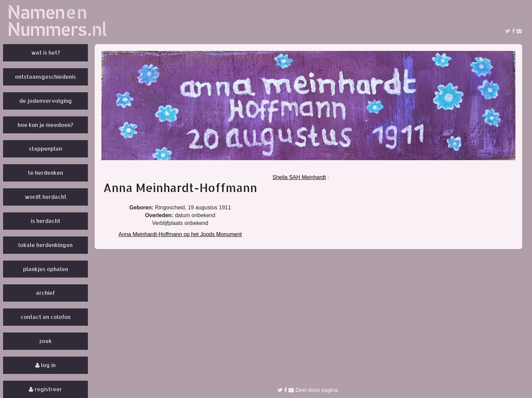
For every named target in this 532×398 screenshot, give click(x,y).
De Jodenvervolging (46, 101)
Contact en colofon (46, 317)
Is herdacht (46, 221)
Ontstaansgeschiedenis (45, 77)
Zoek (45, 341)
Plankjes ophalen (46, 269)
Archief (45, 293)
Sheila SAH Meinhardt (299, 177)
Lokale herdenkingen (45, 245)
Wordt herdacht (46, 197)
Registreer (45, 389)
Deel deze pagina (308, 390)
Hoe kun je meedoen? (45, 125)
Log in (45, 365)
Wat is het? (46, 52)
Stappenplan (45, 148)
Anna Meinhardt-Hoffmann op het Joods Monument (180, 234)
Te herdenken (45, 173)
